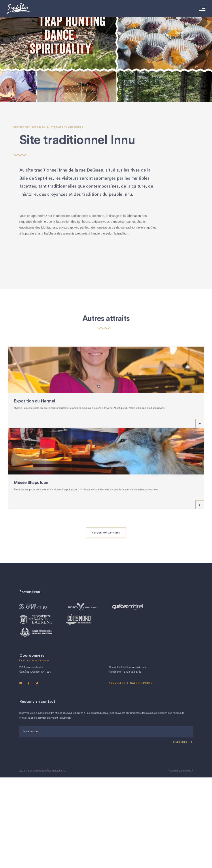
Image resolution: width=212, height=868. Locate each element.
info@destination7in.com (133, 736)
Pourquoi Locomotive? (180, 840)
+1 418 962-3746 (132, 741)
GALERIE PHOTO (141, 752)
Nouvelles (117, 752)
